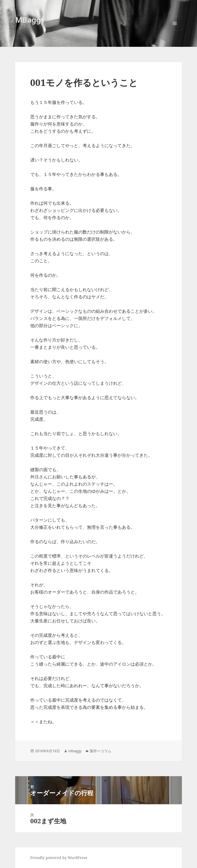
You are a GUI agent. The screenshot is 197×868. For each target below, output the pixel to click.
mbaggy (75, 751)
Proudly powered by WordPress (59, 858)
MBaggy (30, 20)
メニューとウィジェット (175, 30)
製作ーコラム (101, 751)
